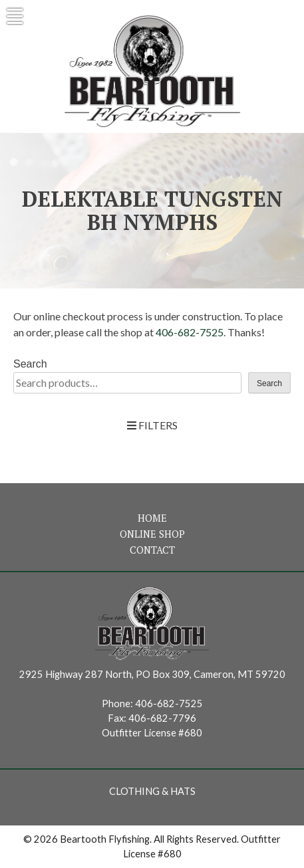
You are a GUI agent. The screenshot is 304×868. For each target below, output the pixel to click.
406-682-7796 (162, 718)
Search (30, 364)
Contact (152, 550)
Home (152, 518)
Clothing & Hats (152, 791)
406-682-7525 (190, 332)
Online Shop (152, 534)
